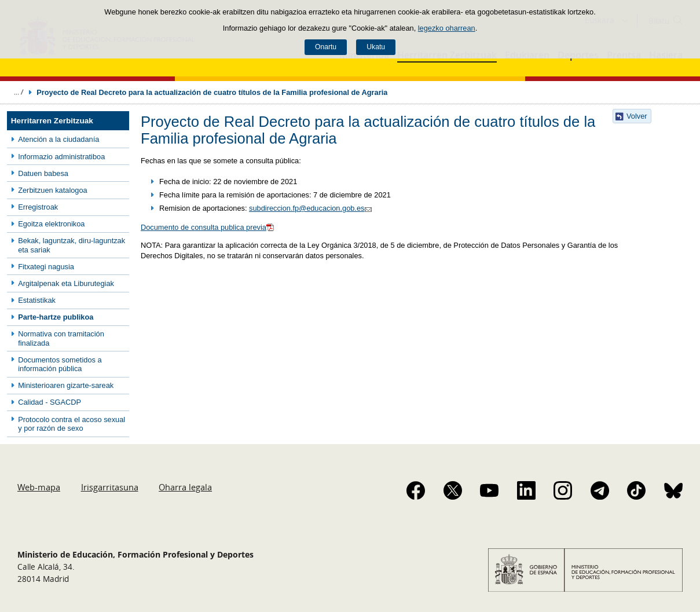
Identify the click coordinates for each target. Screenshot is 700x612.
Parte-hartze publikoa (56, 317)
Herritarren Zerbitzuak (52, 121)
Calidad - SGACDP (50, 402)
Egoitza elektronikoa (51, 224)
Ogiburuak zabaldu (19, 92)
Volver (637, 116)
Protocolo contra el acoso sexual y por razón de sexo (72, 424)
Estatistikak (37, 300)
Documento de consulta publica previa (208, 227)
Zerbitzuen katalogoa (53, 190)
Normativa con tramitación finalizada (61, 338)
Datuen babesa (43, 173)
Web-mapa (39, 487)
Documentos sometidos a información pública (60, 364)
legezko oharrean (447, 28)
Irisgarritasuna (110, 487)
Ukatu (376, 47)
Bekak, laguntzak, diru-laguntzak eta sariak (72, 245)
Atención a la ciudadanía (58, 139)
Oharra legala (185, 487)
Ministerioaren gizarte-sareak (66, 385)
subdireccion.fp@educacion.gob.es (312, 208)
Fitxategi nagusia (46, 267)
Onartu (326, 47)
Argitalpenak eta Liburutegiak (66, 283)
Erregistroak (38, 207)
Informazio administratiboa (61, 157)
